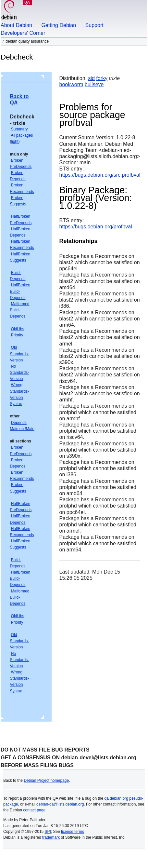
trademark (51, 837)
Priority (17, 335)
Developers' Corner (23, 33)
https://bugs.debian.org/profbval (96, 227)
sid (91, 78)
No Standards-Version (19, 373)
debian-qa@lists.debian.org (60, 804)
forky (102, 78)
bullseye (94, 84)
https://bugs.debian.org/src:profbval (100, 175)
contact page (34, 810)
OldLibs (18, 329)
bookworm (71, 84)
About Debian (16, 25)
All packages (22, 135)
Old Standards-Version (19, 354)
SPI (48, 832)
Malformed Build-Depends (19, 310)
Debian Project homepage (46, 780)
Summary (19, 129)
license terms (73, 832)
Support (94, 25)
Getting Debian (59, 25)
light (15, 142)
